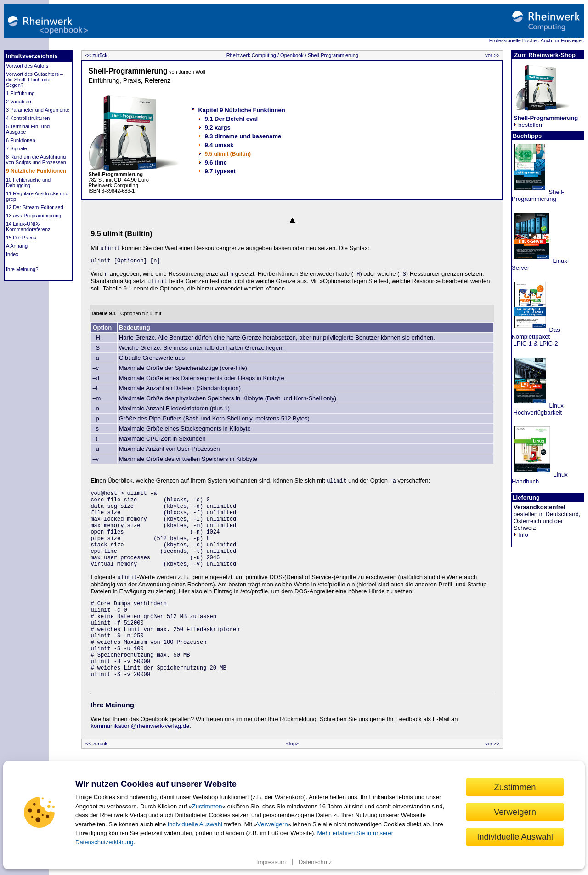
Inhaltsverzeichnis (32, 56)
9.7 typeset (220, 171)
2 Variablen (19, 102)
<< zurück (95, 55)
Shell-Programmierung (332, 55)
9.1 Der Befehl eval (231, 119)
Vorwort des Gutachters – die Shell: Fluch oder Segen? (34, 80)
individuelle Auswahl (195, 824)
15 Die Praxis (21, 238)
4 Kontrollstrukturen (28, 118)
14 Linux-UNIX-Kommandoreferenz (28, 227)
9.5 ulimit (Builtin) (228, 154)
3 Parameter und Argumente (38, 110)
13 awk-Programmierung (34, 216)
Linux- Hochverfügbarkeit (539, 409)
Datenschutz (315, 862)
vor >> (493, 55)
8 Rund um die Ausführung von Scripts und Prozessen (36, 159)
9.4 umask (219, 145)
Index (12, 254)
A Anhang (17, 246)
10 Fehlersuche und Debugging (28, 182)
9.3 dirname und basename (243, 136)
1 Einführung (20, 93)
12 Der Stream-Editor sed (35, 207)
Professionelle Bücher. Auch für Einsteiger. (537, 40)
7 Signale (17, 148)
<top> (292, 744)
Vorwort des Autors (27, 66)
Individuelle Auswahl (515, 837)
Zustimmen (207, 806)
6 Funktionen (21, 140)
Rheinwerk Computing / (253, 55)
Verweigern (273, 824)
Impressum (271, 862)
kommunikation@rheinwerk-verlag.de (140, 726)
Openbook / (293, 55)
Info (521, 535)
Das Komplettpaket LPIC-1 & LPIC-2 (536, 337)
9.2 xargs (217, 128)
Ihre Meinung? (22, 269)
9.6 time (215, 162)
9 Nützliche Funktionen (36, 171)
